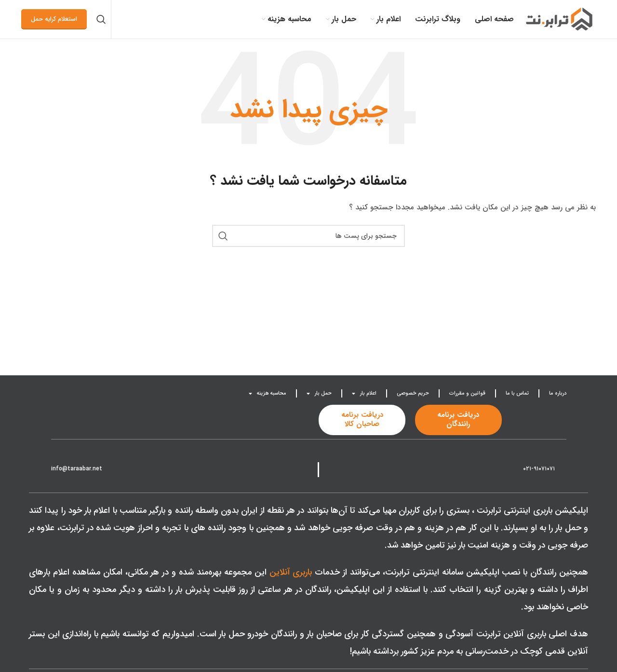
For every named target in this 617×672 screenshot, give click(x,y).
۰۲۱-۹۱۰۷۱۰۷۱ (539, 469)
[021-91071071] (562, 467)
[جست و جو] (101, 19)
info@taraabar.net (77, 469)
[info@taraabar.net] (110, 467)
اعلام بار (364, 393)
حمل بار (319, 393)
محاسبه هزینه (268, 393)
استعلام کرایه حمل (54, 19)
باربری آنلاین (291, 572)
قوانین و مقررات (467, 393)
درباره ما (558, 393)
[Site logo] (560, 19)
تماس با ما (517, 393)
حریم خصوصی (413, 393)
